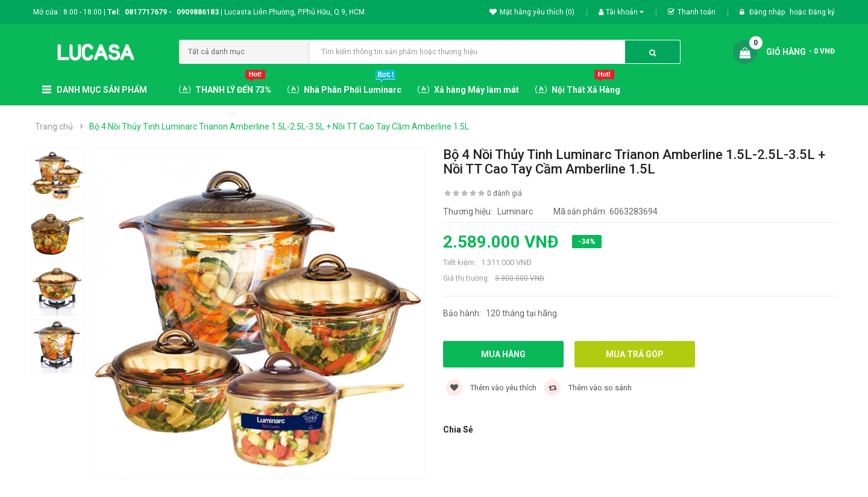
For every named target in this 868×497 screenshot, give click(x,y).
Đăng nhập (768, 12)
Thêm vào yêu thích (491, 388)
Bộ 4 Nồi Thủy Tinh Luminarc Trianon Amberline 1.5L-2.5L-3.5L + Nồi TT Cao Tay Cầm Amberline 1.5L (279, 127)
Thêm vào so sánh (588, 388)
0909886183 (200, 12)
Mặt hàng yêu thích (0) (532, 12)
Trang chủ (54, 127)
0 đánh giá (505, 193)
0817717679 (146, 12)
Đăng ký (822, 12)
